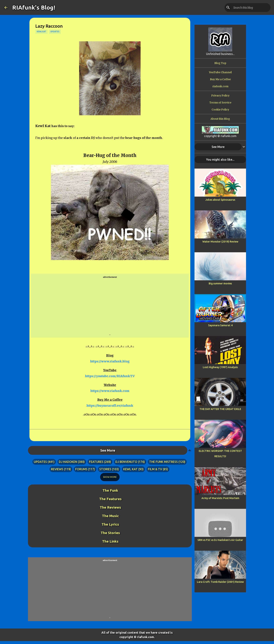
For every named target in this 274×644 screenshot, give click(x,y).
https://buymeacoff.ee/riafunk (110, 406)
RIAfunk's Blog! (34, 7)
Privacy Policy (220, 96)
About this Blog (220, 119)
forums (81, 469)
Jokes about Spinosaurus (220, 200)
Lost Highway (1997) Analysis (220, 367)
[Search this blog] (251, 8)
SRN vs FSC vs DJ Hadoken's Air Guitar (220, 540)
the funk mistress (163, 462)
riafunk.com (220, 86)
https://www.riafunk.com (110, 391)
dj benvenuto (126, 462)
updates (55, 32)
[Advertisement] (110, 306)
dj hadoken (68, 462)
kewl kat (41, 32)
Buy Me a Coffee (220, 79)
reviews (57, 469)
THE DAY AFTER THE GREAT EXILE (220, 409)
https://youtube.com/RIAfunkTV (110, 376)
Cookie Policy (220, 110)
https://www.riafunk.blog (110, 361)
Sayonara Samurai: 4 (220, 325)
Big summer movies (220, 283)
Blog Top (220, 63)
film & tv (155, 469)
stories (105, 469)
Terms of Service (220, 103)
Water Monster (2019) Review (220, 242)
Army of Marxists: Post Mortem (220, 498)
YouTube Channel (220, 72)
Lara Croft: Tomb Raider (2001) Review (220, 582)
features (96, 462)
